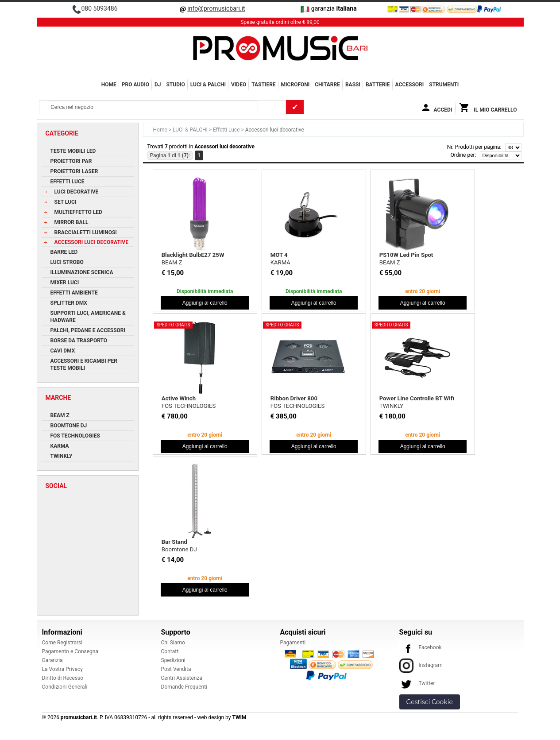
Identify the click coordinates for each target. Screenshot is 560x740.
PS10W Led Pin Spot (406, 255)
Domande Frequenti (184, 687)
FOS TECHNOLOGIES (189, 406)
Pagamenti (293, 643)
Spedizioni (173, 660)
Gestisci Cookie (430, 702)
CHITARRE (327, 85)
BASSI (353, 85)
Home (109, 85)
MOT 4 (279, 255)
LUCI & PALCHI (208, 85)
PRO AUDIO (135, 85)
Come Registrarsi (62, 643)
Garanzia (52, 660)
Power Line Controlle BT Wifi (417, 398)
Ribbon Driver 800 (294, 398)
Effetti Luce (227, 130)
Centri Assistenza (182, 678)
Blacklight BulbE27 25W (193, 255)
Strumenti (444, 85)
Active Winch (179, 398)
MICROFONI (295, 85)
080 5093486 (99, 8)
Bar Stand (174, 542)
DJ (158, 85)
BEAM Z (172, 262)
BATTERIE (378, 85)
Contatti (171, 651)
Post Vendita (176, 669)
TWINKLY (391, 406)
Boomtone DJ (179, 549)
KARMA (280, 262)
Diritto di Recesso (63, 678)
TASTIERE (263, 85)
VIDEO (239, 85)
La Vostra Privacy (62, 669)
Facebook (421, 647)
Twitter (417, 683)
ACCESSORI (410, 85)
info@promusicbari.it (216, 8)
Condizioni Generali (65, 687)
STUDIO (175, 85)
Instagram (421, 665)
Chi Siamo (173, 643)
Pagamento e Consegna (70, 651)
